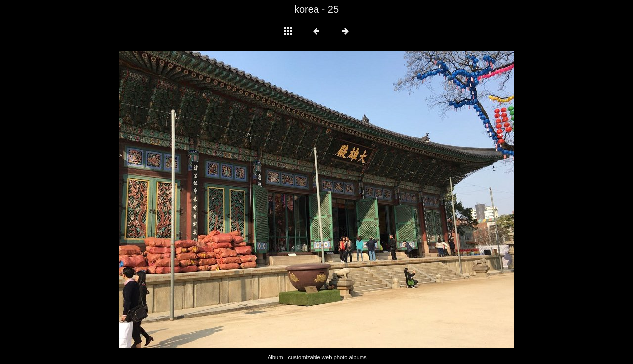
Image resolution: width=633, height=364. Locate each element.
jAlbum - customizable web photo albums (316, 357)
